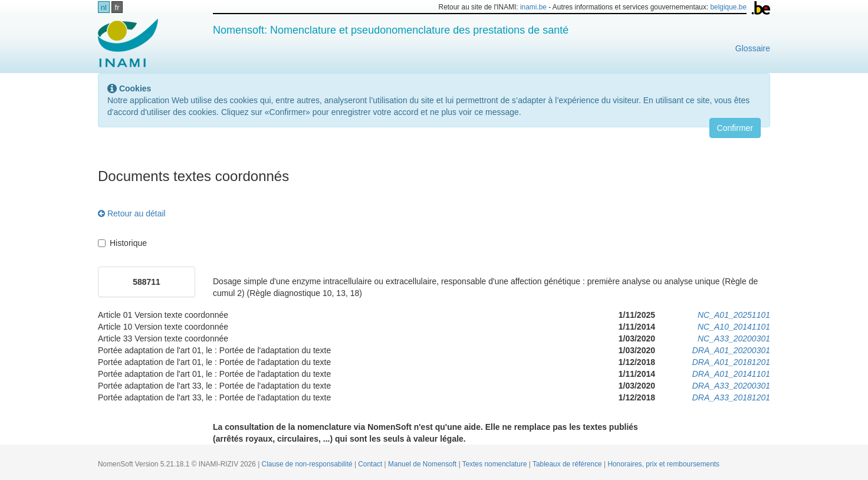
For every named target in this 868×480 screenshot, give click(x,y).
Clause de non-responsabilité (308, 464)
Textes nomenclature (496, 464)
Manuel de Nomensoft (423, 464)
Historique (122, 243)
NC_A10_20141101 (734, 327)
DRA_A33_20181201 (731, 397)
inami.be (533, 7)
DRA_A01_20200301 (731, 350)
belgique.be (729, 7)
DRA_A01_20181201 (731, 362)
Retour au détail (132, 213)
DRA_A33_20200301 (731, 386)
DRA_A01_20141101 (731, 374)
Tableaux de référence (568, 464)
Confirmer (735, 128)
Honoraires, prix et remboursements (663, 464)
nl (104, 7)
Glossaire (753, 48)
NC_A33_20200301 (734, 338)
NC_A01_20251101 (734, 315)
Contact (371, 464)
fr (117, 7)
